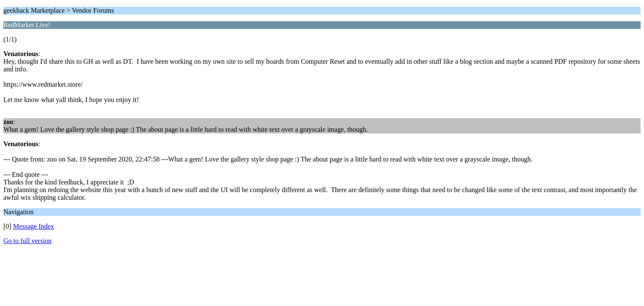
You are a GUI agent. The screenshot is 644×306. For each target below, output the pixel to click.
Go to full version (27, 241)
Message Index (34, 226)
